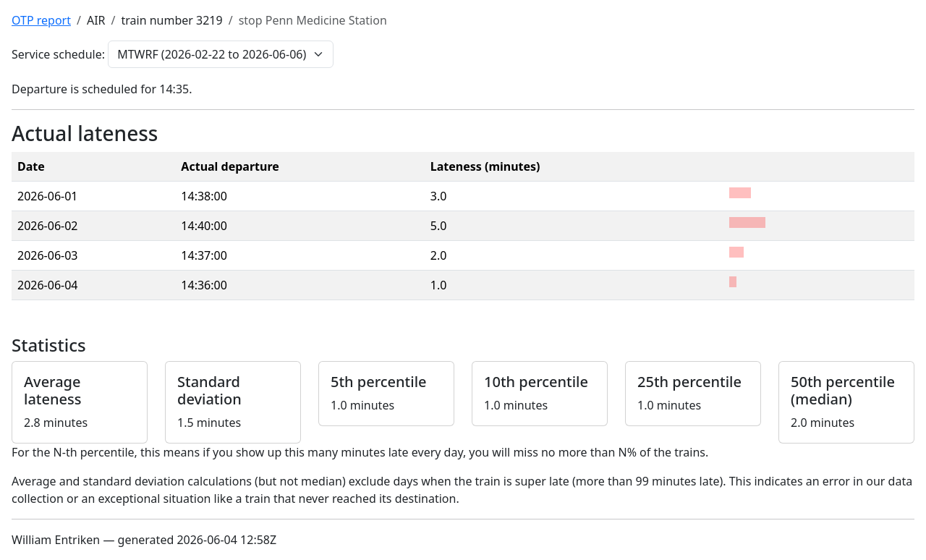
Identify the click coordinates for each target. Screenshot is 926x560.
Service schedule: (58, 54)
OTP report (41, 20)
